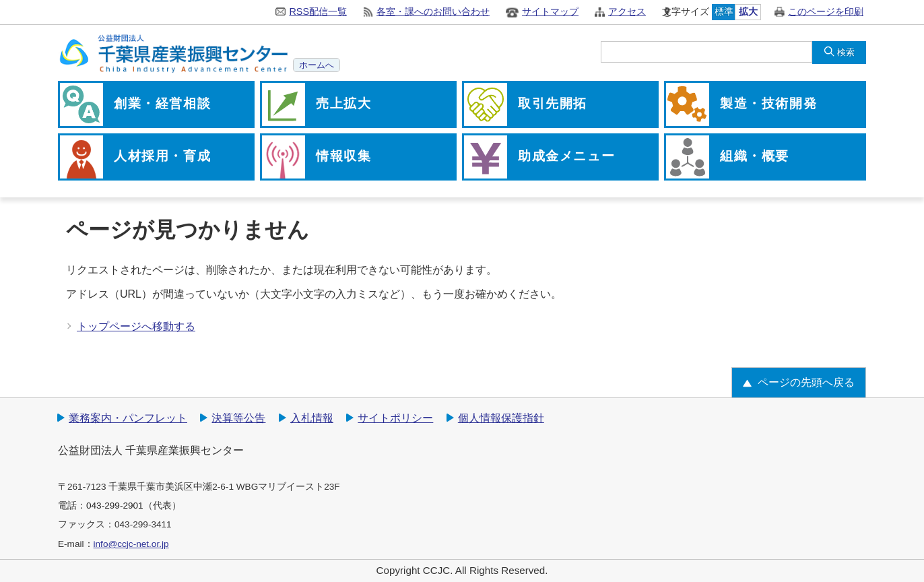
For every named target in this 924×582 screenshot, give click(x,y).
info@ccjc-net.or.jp (131, 544)
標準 (724, 11)
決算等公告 (238, 418)
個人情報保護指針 (501, 418)
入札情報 (312, 418)
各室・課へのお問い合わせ (433, 11)
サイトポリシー (395, 418)
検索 (846, 52)
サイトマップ (550, 11)
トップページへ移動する (136, 326)
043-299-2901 (115, 506)
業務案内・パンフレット (128, 418)
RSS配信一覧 (318, 11)
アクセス (627, 11)
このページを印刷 (826, 11)
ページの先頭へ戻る (806, 382)
